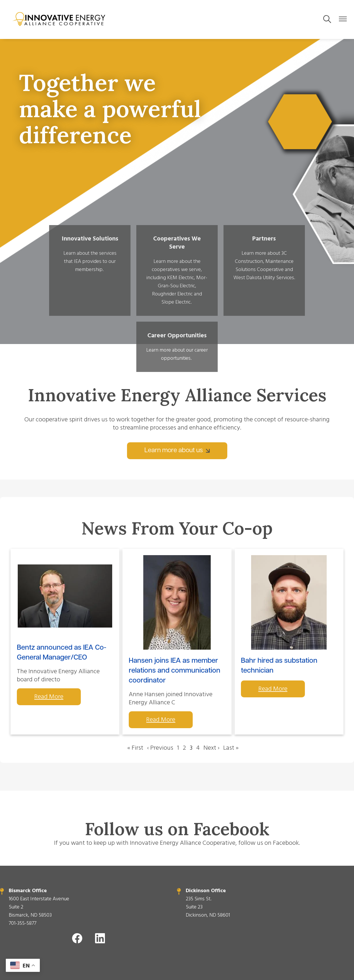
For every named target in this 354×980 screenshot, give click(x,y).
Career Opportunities (296, 244)
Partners (217, 240)
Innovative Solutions (58, 244)
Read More (49, 642)
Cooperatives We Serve (137, 244)
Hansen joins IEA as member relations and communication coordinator (175, 616)
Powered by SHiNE (131, 952)
